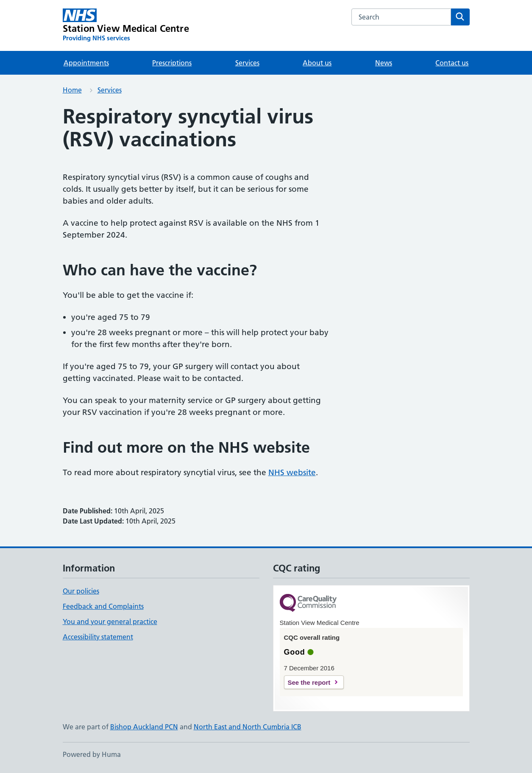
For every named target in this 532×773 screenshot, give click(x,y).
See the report (309, 682)
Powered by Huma (92, 754)
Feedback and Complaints (103, 606)
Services (247, 63)
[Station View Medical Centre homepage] (126, 25)
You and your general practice (110, 622)
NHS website (292, 472)
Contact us (452, 63)
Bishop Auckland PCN (144, 727)
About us (317, 63)
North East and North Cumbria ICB (248, 727)
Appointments (86, 63)
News (384, 63)
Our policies (81, 591)
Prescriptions (172, 63)
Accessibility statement (98, 637)
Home (72, 90)
